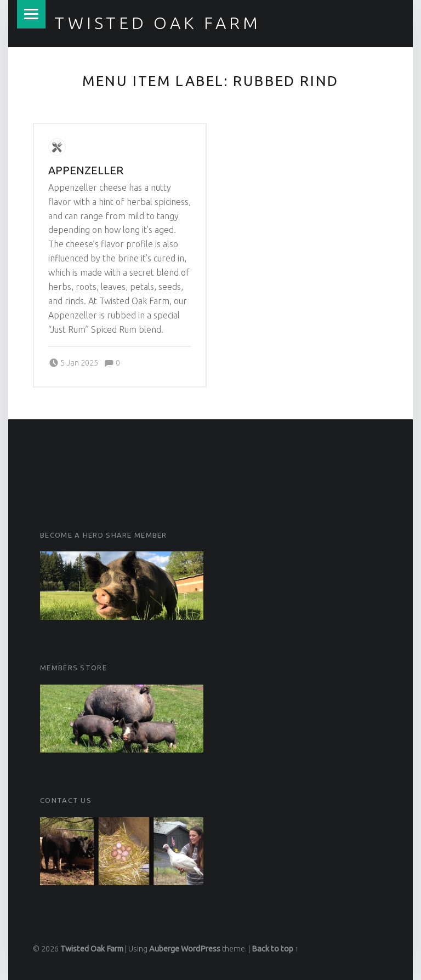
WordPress (201, 949)
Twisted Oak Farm (157, 23)
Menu (31, 14)
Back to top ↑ (275, 949)
